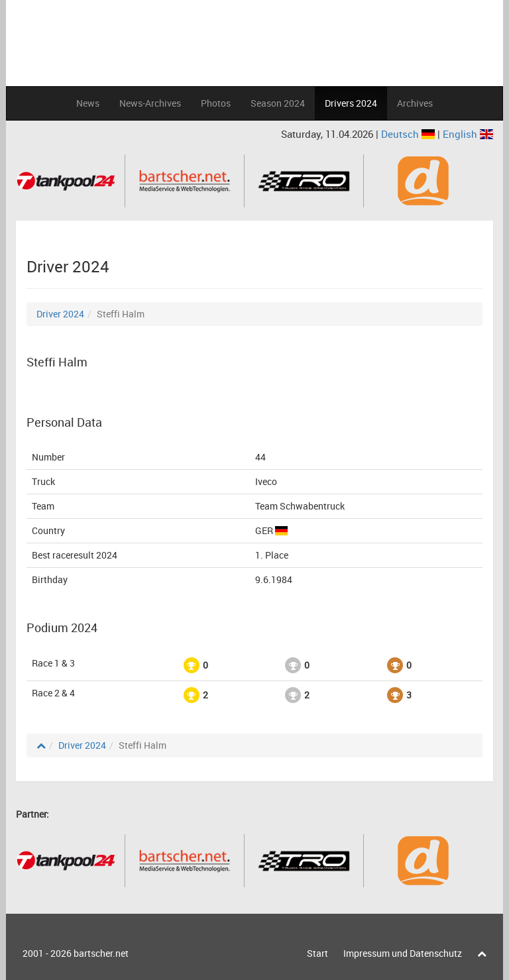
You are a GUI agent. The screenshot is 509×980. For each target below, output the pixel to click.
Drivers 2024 (351, 103)
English (468, 134)
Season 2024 (278, 103)
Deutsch (409, 134)
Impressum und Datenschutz (403, 953)
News (88, 103)
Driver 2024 (60, 314)
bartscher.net (101, 953)
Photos (216, 103)
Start (317, 953)
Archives (415, 103)
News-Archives (150, 103)
